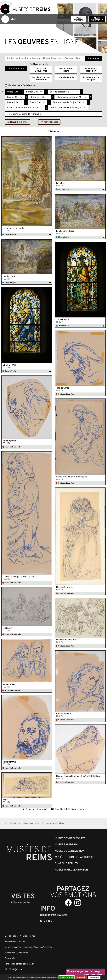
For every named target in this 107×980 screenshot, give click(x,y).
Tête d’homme (9, 441)
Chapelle (66, 78)
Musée (97, 19)
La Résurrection (10, 277)
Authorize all (67, 977)
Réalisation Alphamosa (15, 942)
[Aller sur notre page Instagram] (78, 903)
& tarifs (53, 915)
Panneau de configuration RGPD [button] (19, 964)
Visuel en (21, 86)
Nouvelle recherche (17, 122)
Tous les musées (16, 69)
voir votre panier (49, 122)
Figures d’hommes (65, 587)
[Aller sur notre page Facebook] (68, 903)
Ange (5, 800)
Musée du (41, 79)
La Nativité (61, 183)
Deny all (82, 977)
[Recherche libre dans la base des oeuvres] (45, 58)
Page (79, 19)
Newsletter (46, 921)
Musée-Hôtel (91, 79)
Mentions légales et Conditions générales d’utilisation (29, 947)
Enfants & (21, 903)
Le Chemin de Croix (65, 231)
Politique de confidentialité (17, 953)
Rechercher (94, 59)
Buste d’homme (63, 714)
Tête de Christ (62, 388)
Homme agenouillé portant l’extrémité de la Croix (78, 776)
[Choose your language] (14, 970)
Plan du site (10, 958)
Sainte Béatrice (9, 365)
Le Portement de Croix (66, 640)
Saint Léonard (62, 320)
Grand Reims (29, 936)
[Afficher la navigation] (5, 19)
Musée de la (91, 70)
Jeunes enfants (10, 685)
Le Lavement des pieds (13, 228)
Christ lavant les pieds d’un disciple (72, 477)
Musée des (41, 70)
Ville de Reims (11, 936)
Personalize (94, 977)
